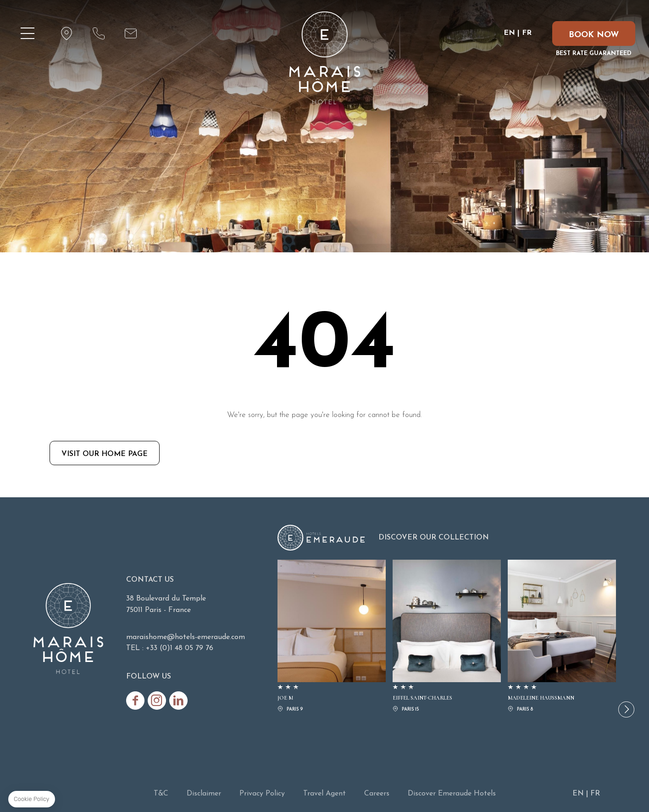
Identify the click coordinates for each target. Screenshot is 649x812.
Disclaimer (204, 794)
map (67, 33)
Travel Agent (324, 794)
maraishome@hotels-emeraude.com (131, 33)
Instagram (157, 701)
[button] (626, 709)
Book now (594, 35)
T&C (161, 794)
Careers (377, 794)
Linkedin (178, 701)
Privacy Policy (262, 794)
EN (509, 33)
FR (527, 33)
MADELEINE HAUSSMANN (562, 637)
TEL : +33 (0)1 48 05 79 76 (170, 648)
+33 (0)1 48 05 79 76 (99, 33)
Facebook (135, 701)
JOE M (332, 637)
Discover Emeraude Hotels (452, 794)
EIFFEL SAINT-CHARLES (447, 637)
